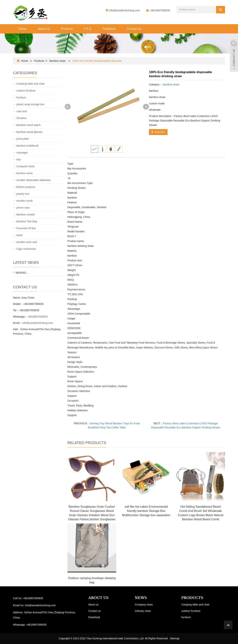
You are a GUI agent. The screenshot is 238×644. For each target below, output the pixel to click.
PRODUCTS (192, 598)
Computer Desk (25, 166)
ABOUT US (98, 598)
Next (146, 107)
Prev (68, 107)
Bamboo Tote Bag (27, 221)
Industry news (143, 611)
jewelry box (23, 194)
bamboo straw (57, 61)
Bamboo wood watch (28, 125)
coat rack (22, 111)
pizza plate (23, 139)
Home (23, 29)
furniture (21, 97)
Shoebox (21, 118)
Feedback (109, 29)
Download (94, 617)
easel (19, 235)
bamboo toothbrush (28, 146)
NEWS (141, 598)
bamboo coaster (26, 214)
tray (19, 159)
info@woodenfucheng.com (125, 10)
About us (93, 605)
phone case (23, 208)
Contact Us (134, 29)
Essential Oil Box (26, 228)
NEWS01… (22, 273)
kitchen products (26, 187)
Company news (144, 605)
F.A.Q (88, 29)
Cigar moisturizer (26, 249)
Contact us (95, 611)
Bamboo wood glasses (29, 132)
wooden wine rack (27, 242)
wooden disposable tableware (33, 180)
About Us (44, 29)
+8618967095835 (37, 317)
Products (67, 29)
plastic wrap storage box (30, 104)
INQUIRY (158, 132)
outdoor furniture (26, 91)
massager (22, 153)
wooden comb (24, 201)
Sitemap (175, 638)
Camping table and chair (30, 84)
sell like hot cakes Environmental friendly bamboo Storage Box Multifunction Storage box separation (146, 511)
